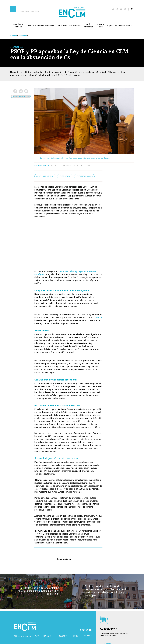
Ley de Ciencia (65, 176)
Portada (13, 35)
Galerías (129, 26)
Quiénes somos (76, 636)
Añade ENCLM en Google (21, 96)
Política (121, 26)
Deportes (68, 26)
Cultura (59, 26)
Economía (39, 26)
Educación (50, 26)
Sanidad (30, 26)
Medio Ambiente (88, 26)
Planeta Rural (101, 26)
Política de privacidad (47, 636)
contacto (88, 635)
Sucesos (77, 26)
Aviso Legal (37, 636)
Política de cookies (63, 636)
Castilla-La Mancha (18, 26)
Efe (48, 165)
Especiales (112, 26)
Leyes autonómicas (84, 176)
